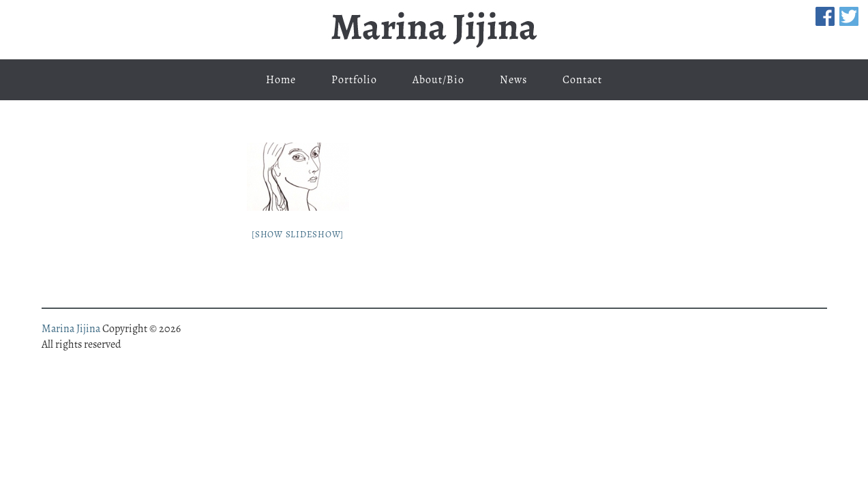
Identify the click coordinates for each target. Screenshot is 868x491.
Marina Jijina (434, 30)
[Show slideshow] (298, 234)
